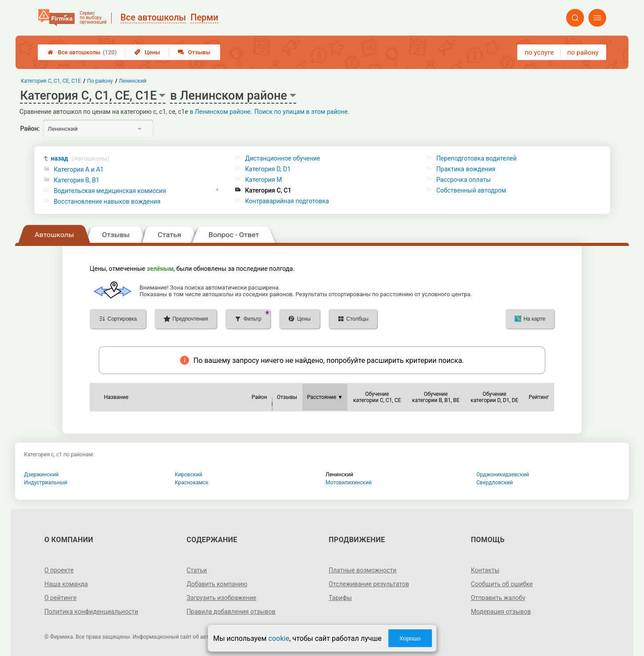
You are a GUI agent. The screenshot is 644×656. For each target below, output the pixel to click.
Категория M (264, 180)
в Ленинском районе (220, 112)
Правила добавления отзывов (231, 612)
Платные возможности (362, 570)
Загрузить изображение (221, 598)
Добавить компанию (217, 584)
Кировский (189, 475)
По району (100, 81)
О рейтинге (61, 598)
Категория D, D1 (268, 169)
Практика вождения (466, 169)
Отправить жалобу (498, 598)
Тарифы (340, 598)
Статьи (197, 570)
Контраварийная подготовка (287, 201)
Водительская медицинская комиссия (110, 191)
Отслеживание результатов (369, 584)
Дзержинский (41, 475)
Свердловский (495, 483)
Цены (147, 52)
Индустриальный (46, 483)
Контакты (485, 570)
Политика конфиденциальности (91, 612)
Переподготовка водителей (477, 158)
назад (80, 159)
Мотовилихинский (349, 483)
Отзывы (194, 52)
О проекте (59, 570)
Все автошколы (82, 52)
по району (583, 52)
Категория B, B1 (76, 180)
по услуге (539, 52)
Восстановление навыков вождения (107, 201)
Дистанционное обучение (283, 158)
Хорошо (410, 638)
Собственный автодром (471, 190)
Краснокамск (192, 483)
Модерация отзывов (501, 612)
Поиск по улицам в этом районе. (302, 112)
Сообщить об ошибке (502, 584)
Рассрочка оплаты (463, 180)
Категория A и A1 (79, 169)
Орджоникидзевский (503, 475)
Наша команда (66, 584)
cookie (279, 638)
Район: (30, 129)
